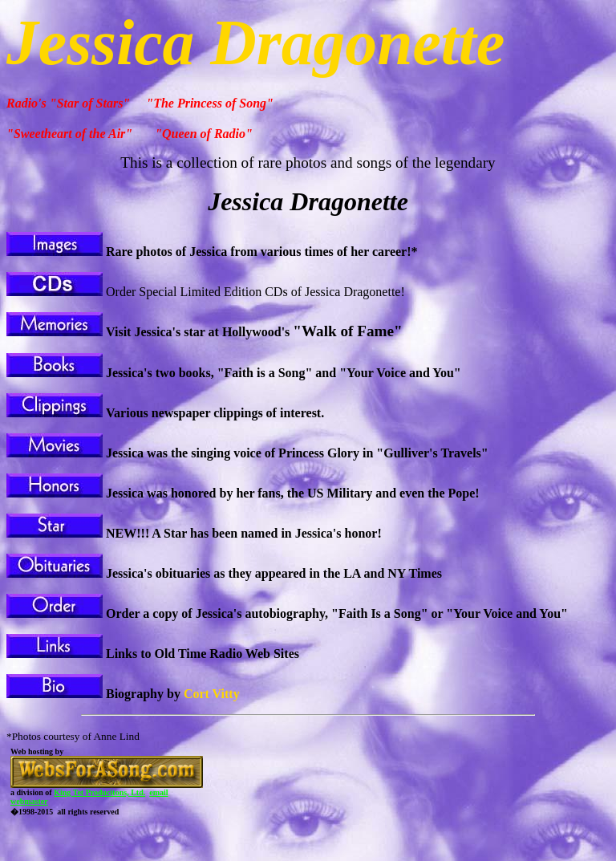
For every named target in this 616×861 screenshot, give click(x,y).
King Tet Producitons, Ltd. (99, 792)
